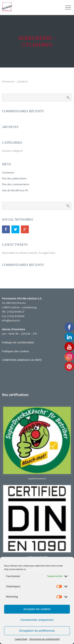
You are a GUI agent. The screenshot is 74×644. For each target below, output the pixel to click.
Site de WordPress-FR (15, 190)
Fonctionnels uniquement (37, 620)
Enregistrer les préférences (37, 631)
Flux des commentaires (16, 184)
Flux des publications (14, 178)
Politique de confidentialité (18, 342)
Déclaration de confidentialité (44, 639)
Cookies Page (21, 639)
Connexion (8, 172)
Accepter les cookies (37, 609)
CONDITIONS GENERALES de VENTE (22, 360)
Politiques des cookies (15, 351)
